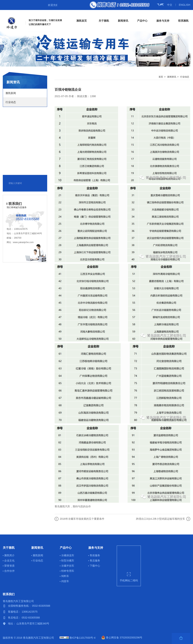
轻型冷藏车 (68, 561)
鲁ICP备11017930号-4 (83, 638)
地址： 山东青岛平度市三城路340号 (29, 623)
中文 (170, 5)
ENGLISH (185, 5)
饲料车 (65, 576)
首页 (161, 77)
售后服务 (95, 561)
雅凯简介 (9, 555)
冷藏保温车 (68, 555)
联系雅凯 (183, 21)
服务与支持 (163, 21)
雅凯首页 (82, 21)
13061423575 (21, 229)
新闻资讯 (123, 21)
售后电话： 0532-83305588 (24, 618)
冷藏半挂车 (68, 566)
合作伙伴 (9, 571)
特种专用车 (68, 571)
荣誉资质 (9, 566)
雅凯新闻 (11, 93)
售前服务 (95, 555)
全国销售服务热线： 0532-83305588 (29, 606)
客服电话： (15, 612)
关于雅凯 (104, 21)
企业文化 (9, 561)
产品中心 (142, 21)
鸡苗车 (65, 581)
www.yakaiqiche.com (23, 242)
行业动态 (11, 102)
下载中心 (95, 566)
